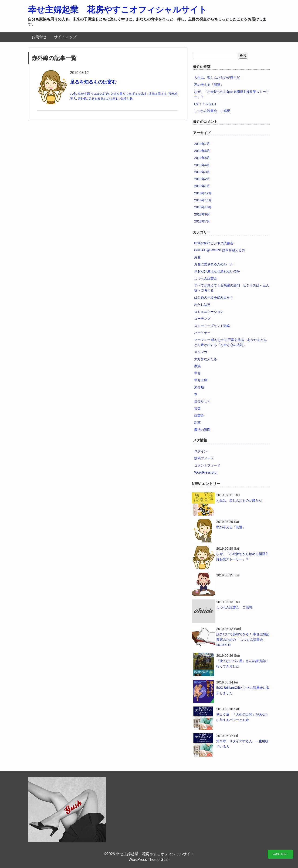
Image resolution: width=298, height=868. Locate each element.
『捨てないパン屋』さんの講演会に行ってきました (242, 664)
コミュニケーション (209, 312)
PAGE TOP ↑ (280, 854)
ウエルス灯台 (100, 94)
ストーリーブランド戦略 (212, 326)
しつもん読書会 (206, 278)
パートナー (202, 333)
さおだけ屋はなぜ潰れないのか (217, 271)
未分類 (199, 387)
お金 (73, 94)
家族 (197, 366)
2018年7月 (202, 221)
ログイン (201, 451)
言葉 (197, 408)
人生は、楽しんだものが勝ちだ (217, 77)
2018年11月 (203, 200)
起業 (197, 422)
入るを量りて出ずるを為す (129, 94)
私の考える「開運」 (209, 85)
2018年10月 (203, 207)
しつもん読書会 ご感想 (212, 111)
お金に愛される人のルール (214, 264)
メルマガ (201, 352)
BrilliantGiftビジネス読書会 (214, 243)
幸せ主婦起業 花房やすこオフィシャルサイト (117, 10)
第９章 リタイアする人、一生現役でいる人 (242, 744)
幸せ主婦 (84, 94)
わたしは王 (202, 305)
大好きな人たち (206, 359)
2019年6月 (202, 151)
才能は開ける (158, 94)
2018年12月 (203, 193)
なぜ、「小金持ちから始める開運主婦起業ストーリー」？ (242, 557)
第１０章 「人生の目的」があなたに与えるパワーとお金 (242, 717)
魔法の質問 (202, 430)
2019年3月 (202, 172)
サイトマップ (65, 37)
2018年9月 (202, 214)
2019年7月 (202, 144)
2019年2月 (202, 179)
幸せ (197, 373)
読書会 (199, 415)
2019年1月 (202, 186)
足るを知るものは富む (93, 82)
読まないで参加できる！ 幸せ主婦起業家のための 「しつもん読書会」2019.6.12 (243, 639)
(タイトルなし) (205, 104)
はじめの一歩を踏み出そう (214, 297)
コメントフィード (207, 465)
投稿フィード (204, 458)
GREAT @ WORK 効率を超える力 (220, 250)
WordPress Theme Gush (149, 860)
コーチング (202, 319)
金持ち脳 (126, 99)
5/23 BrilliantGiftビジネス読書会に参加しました (243, 690)
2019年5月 (202, 158)
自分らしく (202, 401)
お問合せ (39, 37)
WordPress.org (205, 472)
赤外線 (82, 99)
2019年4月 (202, 165)
